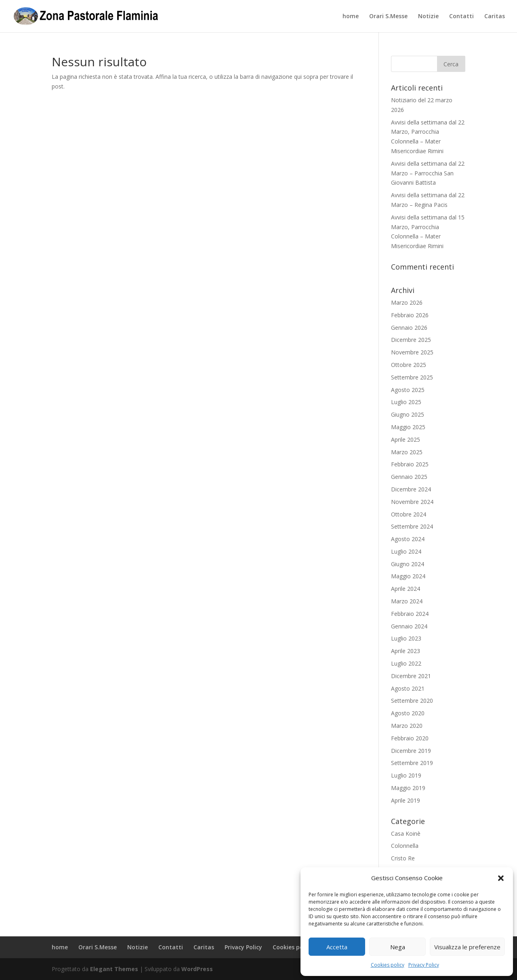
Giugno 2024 (408, 564)
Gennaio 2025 (409, 477)
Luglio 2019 (406, 775)
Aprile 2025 (406, 439)
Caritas (495, 17)
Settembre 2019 (412, 763)
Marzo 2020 (407, 726)
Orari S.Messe (388, 17)
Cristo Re (403, 858)
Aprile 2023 (406, 651)
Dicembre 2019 (411, 751)
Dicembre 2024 (411, 489)
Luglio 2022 (406, 663)
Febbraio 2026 (410, 315)
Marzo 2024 (407, 601)
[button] (501, 878)
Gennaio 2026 (409, 328)
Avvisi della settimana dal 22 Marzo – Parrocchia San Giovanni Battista (428, 173)
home (351, 17)
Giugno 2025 (408, 414)
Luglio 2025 (406, 402)
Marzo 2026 (407, 302)
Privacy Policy (424, 965)
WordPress (197, 969)
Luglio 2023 (406, 638)
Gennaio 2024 (409, 626)
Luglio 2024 (406, 551)
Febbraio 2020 (410, 738)
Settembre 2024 (412, 526)
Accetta (337, 947)
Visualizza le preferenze (467, 947)
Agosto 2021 (408, 688)
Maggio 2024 (408, 576)
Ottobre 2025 (409, 365)
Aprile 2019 (406, 800)
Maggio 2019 (408, 788)
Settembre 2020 (412, 701)
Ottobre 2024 (409, 514)
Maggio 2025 (408, 427)
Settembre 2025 (412, 377)
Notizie (428, 17)
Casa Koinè (406, 834)
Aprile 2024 (406, 589)
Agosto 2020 (408, 713)
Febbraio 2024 (410, 614)
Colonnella (405, 846)
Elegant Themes (114, 969)
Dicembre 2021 (411, 676)
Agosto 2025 (408, 390)
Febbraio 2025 (410, 464)
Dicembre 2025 (411, 340)
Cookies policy (388, 965)
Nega (398, 947)
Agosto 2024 (408, 539)
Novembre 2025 (412, 352)
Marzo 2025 (407, 452)
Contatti (461, 17)
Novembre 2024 (412, 502)
